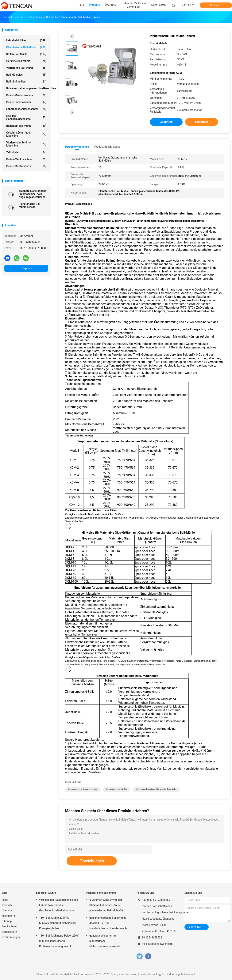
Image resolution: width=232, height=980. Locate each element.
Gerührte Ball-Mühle (26, 61)
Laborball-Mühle (26, 40)
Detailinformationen (77, 147)
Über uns (7, 910)
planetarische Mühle (117, 789)
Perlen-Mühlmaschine (26, 159)
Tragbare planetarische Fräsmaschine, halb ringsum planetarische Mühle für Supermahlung (34, 194)
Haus (5, 900)
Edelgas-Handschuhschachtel (26, 117)
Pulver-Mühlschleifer (26, 166)
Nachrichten (9, 916)
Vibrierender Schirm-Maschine (26, 144)
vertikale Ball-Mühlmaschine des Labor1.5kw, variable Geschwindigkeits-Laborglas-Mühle (59, 906)
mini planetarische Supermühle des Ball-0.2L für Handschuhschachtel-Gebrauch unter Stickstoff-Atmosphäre (108, 924)
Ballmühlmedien (26, 82)
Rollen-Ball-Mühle (26, 54)
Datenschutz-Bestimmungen (11, 934)
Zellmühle (26, 152)
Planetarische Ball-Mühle (26, 47)
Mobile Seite (9, 926)
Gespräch (216, 5)
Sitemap (7, 921)
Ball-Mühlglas (26, 75)
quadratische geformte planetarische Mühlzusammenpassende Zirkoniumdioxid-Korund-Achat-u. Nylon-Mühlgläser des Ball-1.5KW (108, 942)
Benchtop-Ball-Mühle (26, 126)
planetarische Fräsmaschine (83, 789)
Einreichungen (92, 861)
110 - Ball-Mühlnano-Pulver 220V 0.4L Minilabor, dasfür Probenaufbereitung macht (59, 941)
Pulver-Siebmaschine (26, 102)
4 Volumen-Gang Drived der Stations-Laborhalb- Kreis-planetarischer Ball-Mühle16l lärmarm (106, 906)
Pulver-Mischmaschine (26, 95)
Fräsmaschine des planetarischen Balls (156, 789)
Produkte (7, 905)
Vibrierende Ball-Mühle (26, 68)
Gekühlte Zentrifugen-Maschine (26, 134)
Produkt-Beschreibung (107, 147)
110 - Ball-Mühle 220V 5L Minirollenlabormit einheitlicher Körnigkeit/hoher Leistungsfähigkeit (58, 924)
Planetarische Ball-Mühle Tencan (30, 205)
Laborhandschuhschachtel (26, 109)
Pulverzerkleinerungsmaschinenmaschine (27, 88)
